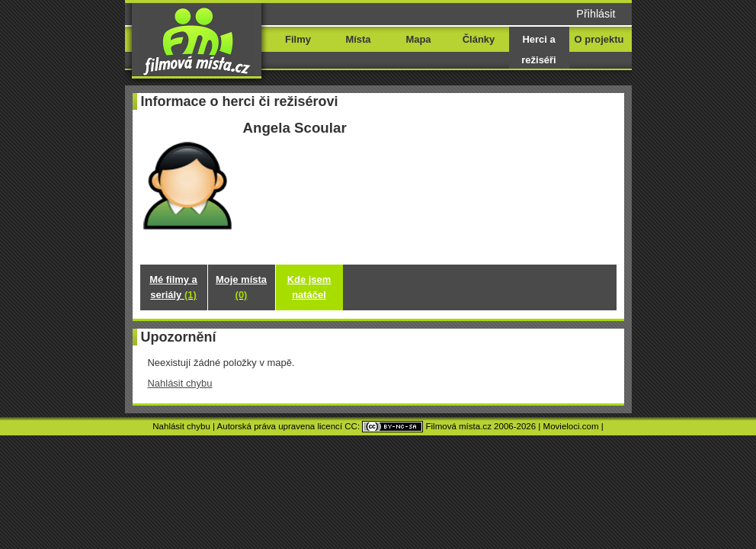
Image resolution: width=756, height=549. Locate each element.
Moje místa (241, 287)
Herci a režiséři (538, 50)
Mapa (418, 39)
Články (479, 39)
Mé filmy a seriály (173, 287)
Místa (358, 39)
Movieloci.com (571, 426)
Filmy (298, 39)
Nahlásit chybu (180, 383)
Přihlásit (596, 14)
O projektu (599, 39)
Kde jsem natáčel (309, 287)
